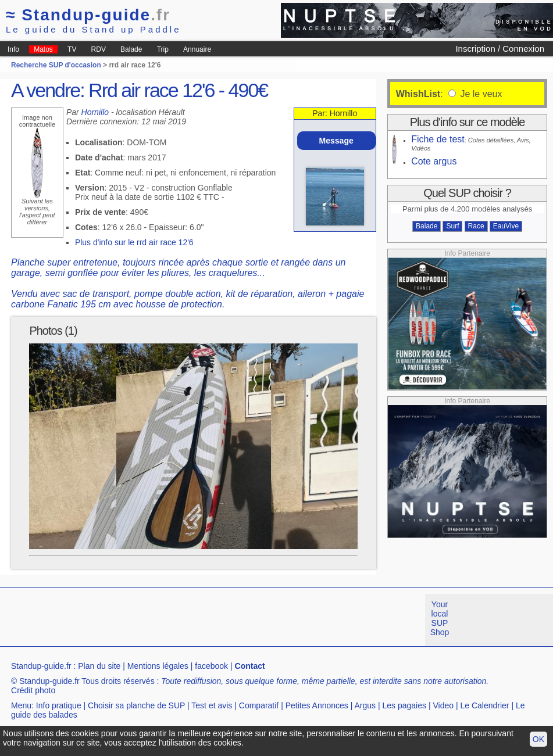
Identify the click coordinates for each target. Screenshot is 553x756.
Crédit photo (33, 690)
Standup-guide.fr (41, 666)
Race (476, 226)
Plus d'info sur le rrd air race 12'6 (134, 242)
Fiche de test (438, 139)
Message (336, 141)
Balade (131, 49)
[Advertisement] (212, 620)
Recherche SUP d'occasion (56, 65)
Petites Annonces (317, 705)
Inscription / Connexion (500, 49)
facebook (211, 666)
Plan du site (99, 666)
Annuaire (197, 49)
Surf (452, 226)
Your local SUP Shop (440, 618)
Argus (365, 705)
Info (13, 49)
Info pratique (59, 705)
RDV (99, 49)
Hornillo (95, 112)
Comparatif (259, 705)
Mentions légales (158, 666)
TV (72, 49)
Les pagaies (405, 705)
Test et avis (212, 705)
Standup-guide (88, 15)
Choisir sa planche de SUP (136, 705)
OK (538, 739)
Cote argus (434, 161)
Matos (43, 49)
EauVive (506, 226)
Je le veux (480, 94)
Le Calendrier (484, 705)
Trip (163, 49)
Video (443, 705)
